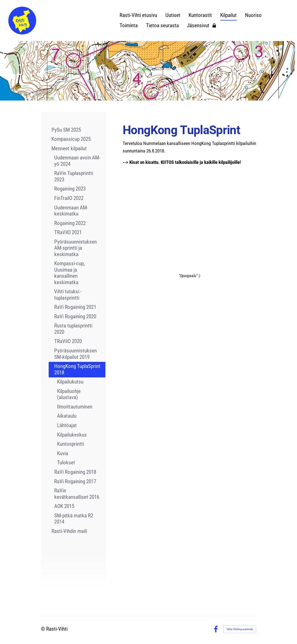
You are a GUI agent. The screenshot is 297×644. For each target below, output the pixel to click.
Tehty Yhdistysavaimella (240, 629)
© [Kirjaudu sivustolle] (44, 629)
